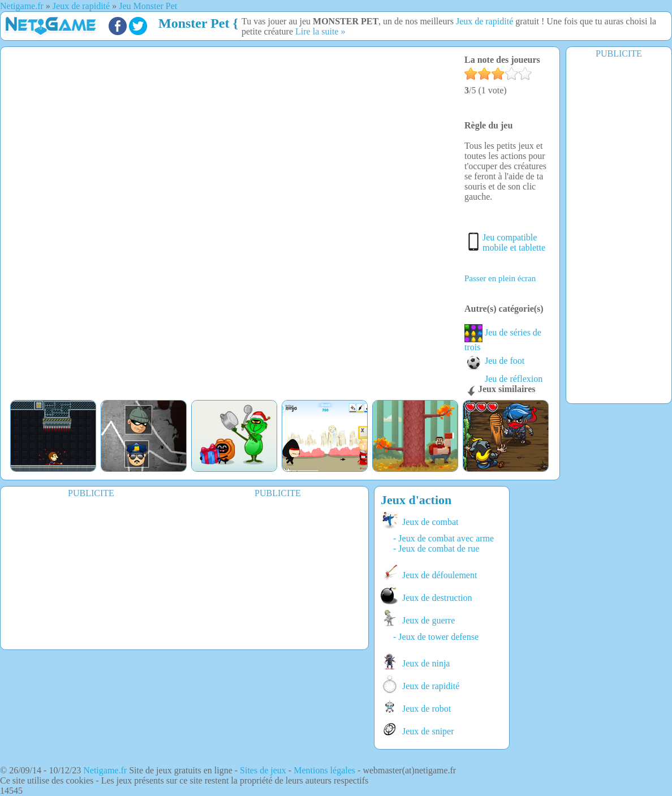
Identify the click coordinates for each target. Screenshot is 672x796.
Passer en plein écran (500, 278)
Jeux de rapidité (484, 21)
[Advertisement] (619, 230)
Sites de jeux (263, 770)
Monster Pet (194, 23)
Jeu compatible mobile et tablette (514, 242)
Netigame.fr (105, 770)
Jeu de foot (494, 361)
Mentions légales (324, 770)
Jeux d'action (416, 500)
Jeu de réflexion (503, 379)
